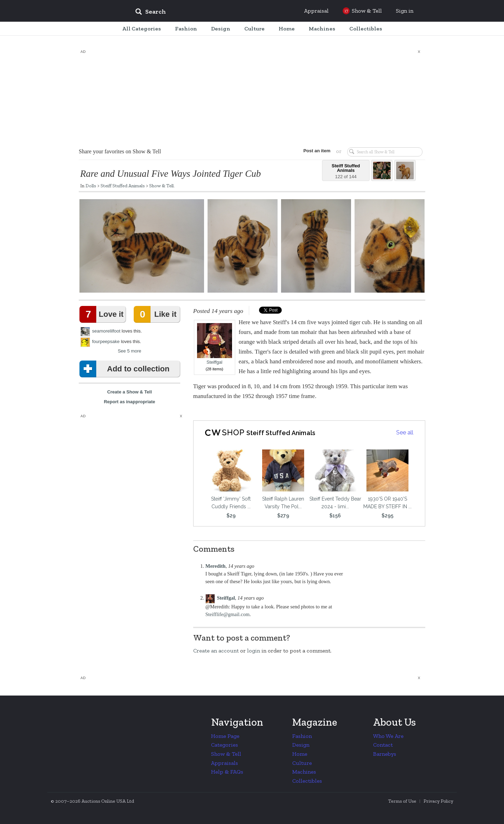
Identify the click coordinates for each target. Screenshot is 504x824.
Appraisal (316, 11)
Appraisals (225, 763)
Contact (383, 745)
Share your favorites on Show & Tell (120, 151)
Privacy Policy (438, 801)
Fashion (302, 736)
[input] (201, 13)
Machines (304, 772)
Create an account (216, 651)
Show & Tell (161, 186)
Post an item (317, 151)
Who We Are (388, 736)
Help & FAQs (227, 772)
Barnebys (385, 754)
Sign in (405, 11)
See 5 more (129, 351)
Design (301, 745)
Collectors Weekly (87, 11)
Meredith (216, 566)
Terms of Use (402, 801)
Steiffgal (215, 344)
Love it (103, 314)
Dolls (91, 186)
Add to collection (126, 369)
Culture (302, 763)
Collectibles (307, 781)
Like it (156, 314)
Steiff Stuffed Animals (123, 186)
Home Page (225, 736)
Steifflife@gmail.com (227, 614)
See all (405, 432)
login (254, 651)
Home (300, 754)
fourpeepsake (106, 341)
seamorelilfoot (106, 331)
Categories (225, 745)
